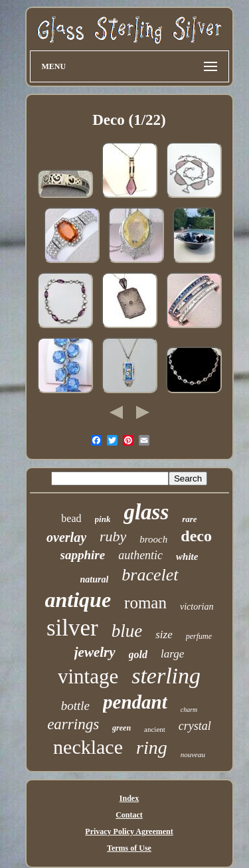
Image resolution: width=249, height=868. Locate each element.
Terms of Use (129, 848)
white (187, 557)
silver (72, 628)
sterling (166, 676)
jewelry (95, 652)
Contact (129, 815)
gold (138, 654)
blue (127, 631)
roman (145, 603)
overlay (66, 537)
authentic (140, 555)
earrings (73, 724)
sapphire (83, 555)
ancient (155, 729)
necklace (88, 747)
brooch (153, 539)
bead (71, 518)
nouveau (193, 754)
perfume (199, 636)
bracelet (150, 575)
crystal (195, 726)
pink (103, 519)
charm (189, 710)
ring (152, 747)
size (164, 635)
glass (146, 512)
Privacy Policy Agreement (129, 831)
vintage (88, 676)
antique (78, 600)
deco (196, 536)
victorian (197, 607)
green (122, 728)
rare (189, 519)
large (172, 654)
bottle (75, 706)
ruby (113, 536)
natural (95, 579)
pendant (135, 702)
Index (129, 798)
